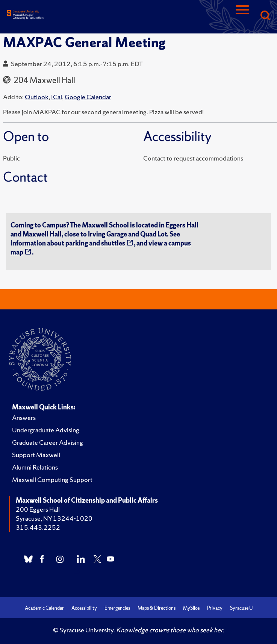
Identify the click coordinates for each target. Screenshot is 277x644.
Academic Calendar (44, 608)
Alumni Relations (35, 467)
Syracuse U (241, 608)
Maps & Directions (157, 608)
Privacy (215, 608)
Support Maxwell (36, 455)
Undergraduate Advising (46, 430)
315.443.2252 (38, 527)
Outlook (37, 97)
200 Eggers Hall (38, 509)
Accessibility (84, 608)
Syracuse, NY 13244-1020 (54, 518)
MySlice (191, 608)
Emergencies (117, 608)
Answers (24, 417)
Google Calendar (88, 97)
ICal (57, 97)
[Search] (265, 16)
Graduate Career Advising (48, 442)
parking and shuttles (95, 243)
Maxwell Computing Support (52, 480)
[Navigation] (242, 16)
